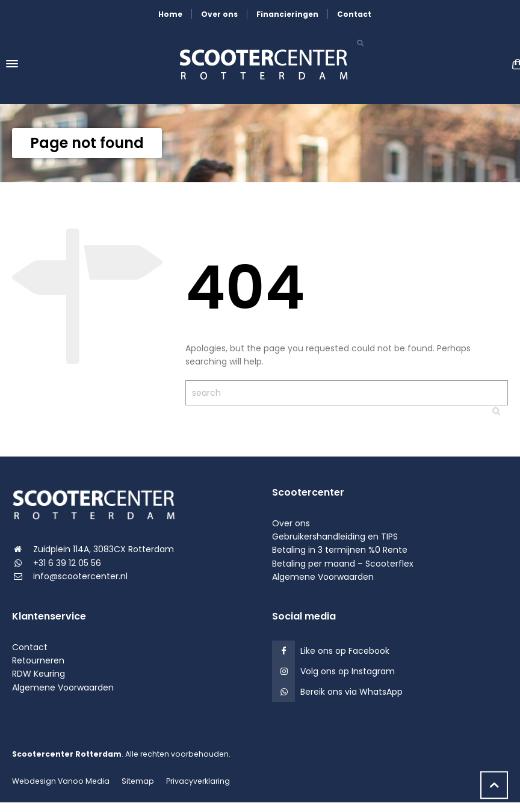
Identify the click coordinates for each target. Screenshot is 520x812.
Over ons (219, 14)
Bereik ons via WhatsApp (351, 692)
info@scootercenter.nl (80, 576)
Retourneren (38, 660)
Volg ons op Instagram (348, 671)
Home (170, 14)
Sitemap (138, 781)
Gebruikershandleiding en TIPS (335, 537)
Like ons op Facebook (345, 651)
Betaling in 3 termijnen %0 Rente (340, 550)
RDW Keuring (39, 674)
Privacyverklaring (198, 781)
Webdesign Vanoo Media (61, 781)
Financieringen (287, 14)
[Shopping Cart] (514, 64)
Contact (354, 14)
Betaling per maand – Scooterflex (343, 564)
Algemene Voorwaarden (323, 577)
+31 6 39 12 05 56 (67, 563)
